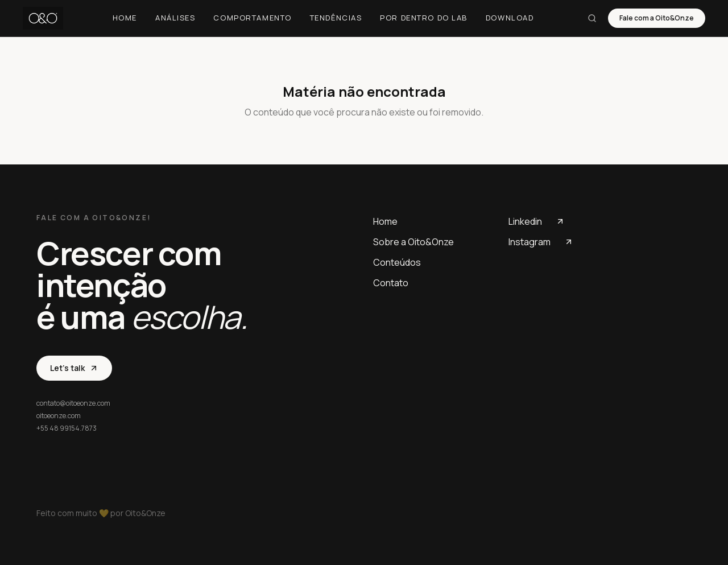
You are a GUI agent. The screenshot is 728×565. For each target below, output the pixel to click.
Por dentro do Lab (424, 18)
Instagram (541, 242)
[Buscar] (592, 18)
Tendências (336, 18)
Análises (175, 18)
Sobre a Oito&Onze (413, 242)
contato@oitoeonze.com (73, 403)
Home (125, 18)
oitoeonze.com (59, 416)
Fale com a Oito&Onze (657, 18)
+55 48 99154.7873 (67, 428)
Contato (391, 283)
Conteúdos (397, 262)
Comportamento (252, 18)
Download (510, 18)
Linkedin (537, 221)
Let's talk (74, 368)
